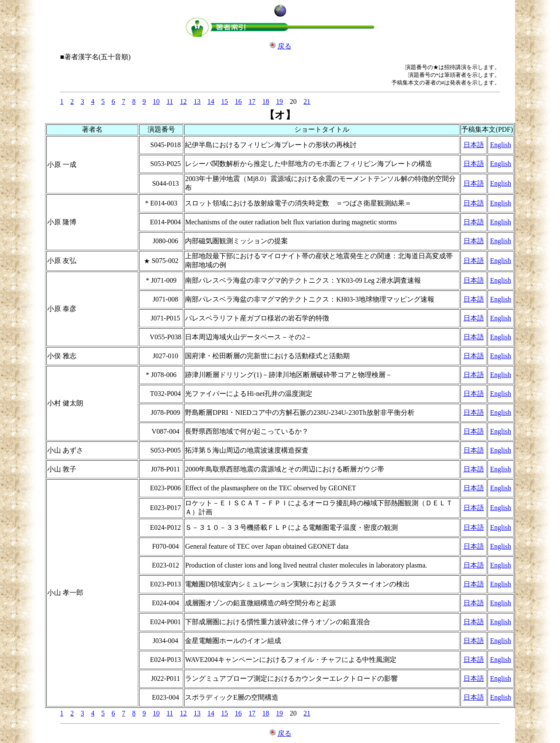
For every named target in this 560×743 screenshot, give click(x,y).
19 (279, 101)
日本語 (474, 145)
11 (170, 101)
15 (224, 101)
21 (307, 101)
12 (183, 101)
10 (156, 101)
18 (266, 101)
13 (197, 101)
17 (252, 101)
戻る (285, 46)
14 (211, 101)
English (501, 145)
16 (238, 101)
